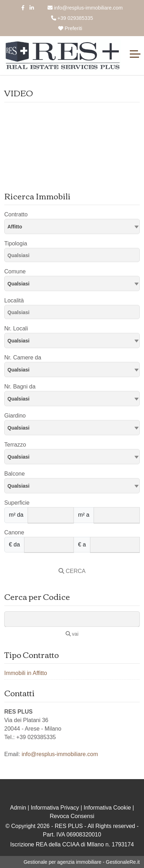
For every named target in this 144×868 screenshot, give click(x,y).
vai (72, 634)
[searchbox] (74, 256)
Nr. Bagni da (20, 387)
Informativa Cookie (107, 808)
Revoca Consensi (72, 816)
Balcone (15, 474)
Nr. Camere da (23, 358)
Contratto (16, 214)
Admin (18, 808)
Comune (15, 271)
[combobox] (72, 226)
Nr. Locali (16, 328)
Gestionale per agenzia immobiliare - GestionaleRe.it (82, 862)
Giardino (15, 416)
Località (14, 300)
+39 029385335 (72, 18)
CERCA (72, 571)
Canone (14, 532)
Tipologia (16, 243)
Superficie (17, 503)
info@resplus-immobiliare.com (85, 8)
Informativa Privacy (55, 808)
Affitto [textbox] (15, 227)
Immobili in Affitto (26, 673)
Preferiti (70, 28)
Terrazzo (15, 445)
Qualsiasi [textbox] (18, 284)
